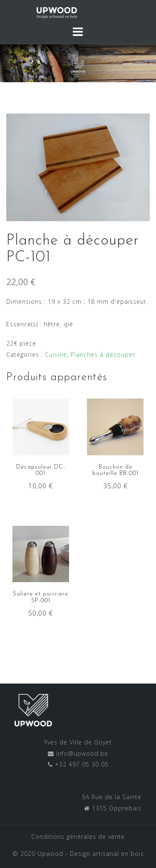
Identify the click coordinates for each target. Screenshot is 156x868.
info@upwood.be (81, 753)
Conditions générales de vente (78, 836)
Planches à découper (103, 355)
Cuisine (56, 355)
